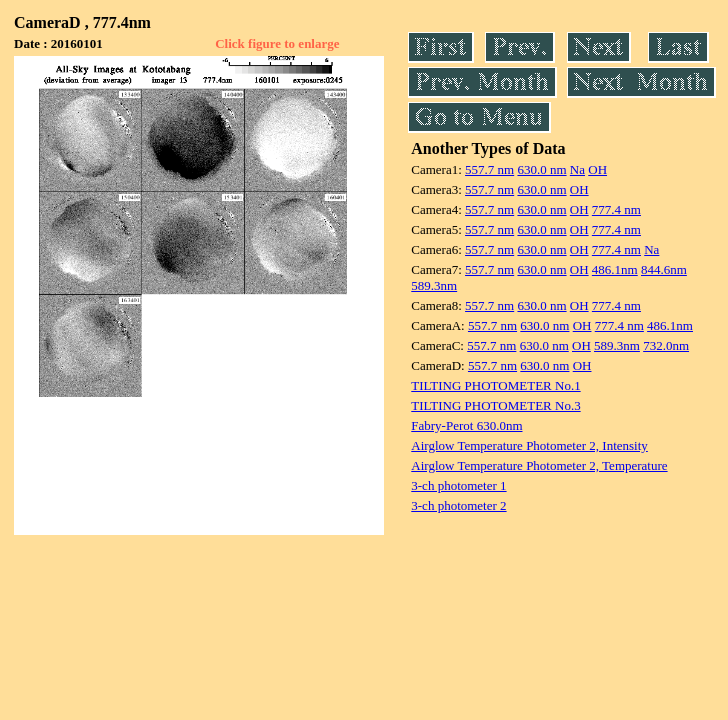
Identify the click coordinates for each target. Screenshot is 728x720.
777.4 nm (616, 209)
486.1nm (615, 269)
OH (597, 169)
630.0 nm (541, 169)
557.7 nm (489, 169)
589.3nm (434, 285)
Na (577, 169)
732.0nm (666, 345)
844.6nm (664, 269)
